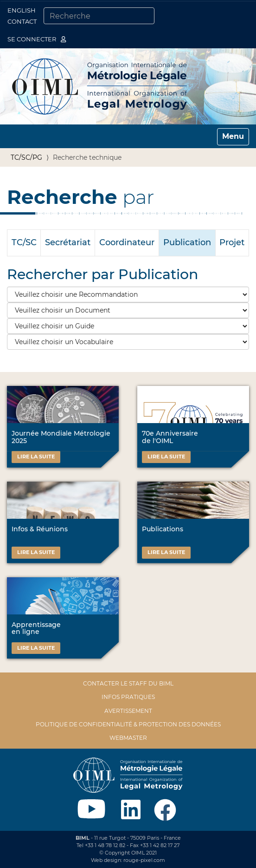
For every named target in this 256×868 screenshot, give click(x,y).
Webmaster (128, 738)
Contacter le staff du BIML (128, 683)
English (22, 10)
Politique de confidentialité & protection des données (128, 724)
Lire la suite (36, 457)
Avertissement (128, 711)
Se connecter (37, 39)
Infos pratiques (128, 697)
